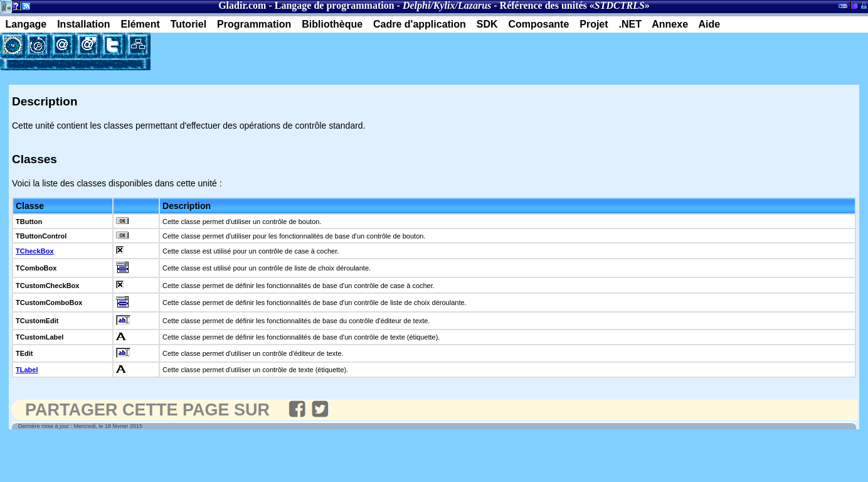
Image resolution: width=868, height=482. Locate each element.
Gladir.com (242, 5)
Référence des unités (543, 5)
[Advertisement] (297, 51)
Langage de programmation (335, 5)
